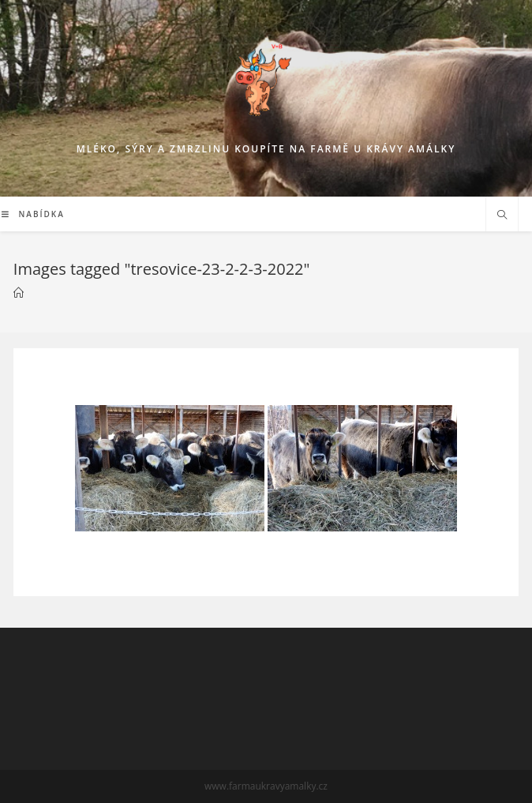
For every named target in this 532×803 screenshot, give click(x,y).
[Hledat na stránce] (502, 216)
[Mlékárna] (19, 293)
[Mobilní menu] (33, 214)
